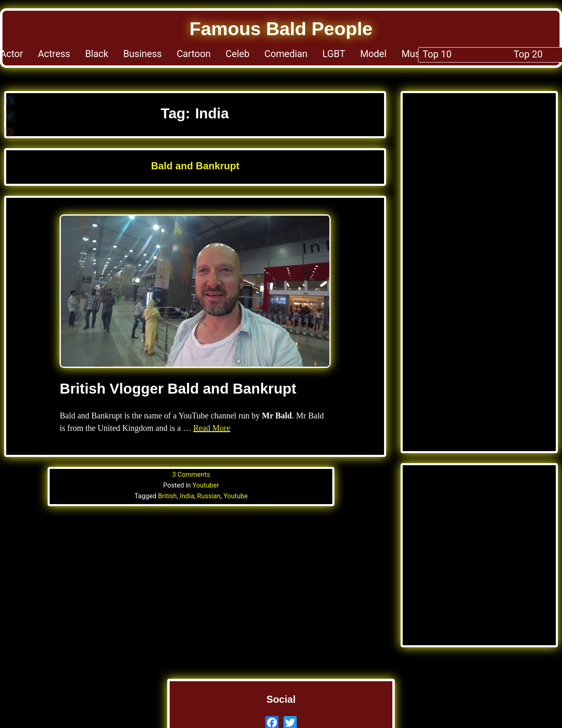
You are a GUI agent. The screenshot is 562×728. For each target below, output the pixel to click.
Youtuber (206, 485)
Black (97, 54)
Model (373, 54)
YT (499, 54)
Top (554, 54)
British (167, 496)
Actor (11, 54)
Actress (54, 54)
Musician (421, 54)
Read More (212, 428)
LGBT (334, 54)
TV (525, 54)
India (187, 496)
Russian (209, 496)
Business (143, 54)
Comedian (286, 54)
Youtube (236, 496)
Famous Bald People (281, 29)
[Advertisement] (479, 186)
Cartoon (194, 54)
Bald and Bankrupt (195, 166)
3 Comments (191, 475)
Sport (466, 54)
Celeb (238, 54)
